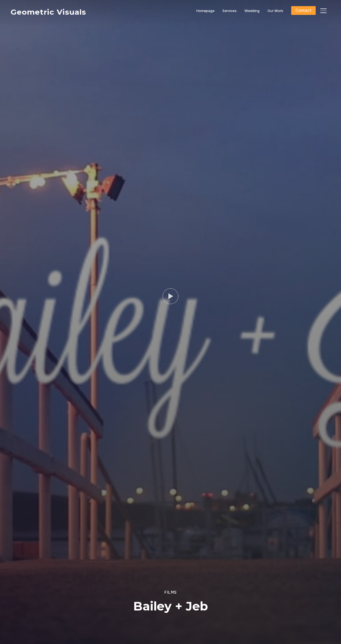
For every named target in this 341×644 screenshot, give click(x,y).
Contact (303, 10)
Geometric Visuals (48, 12)
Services (230, 11)
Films (170, 592)
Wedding (252, 11)
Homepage (205, 11)
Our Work (275, 11)
